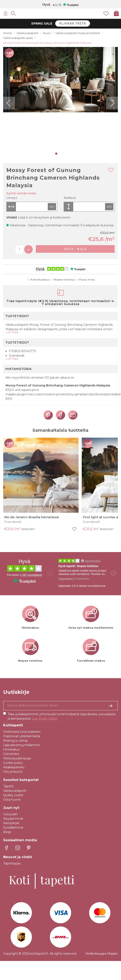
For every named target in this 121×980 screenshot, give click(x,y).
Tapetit (8, 786)
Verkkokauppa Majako (102, 954)
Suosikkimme (13, 827)
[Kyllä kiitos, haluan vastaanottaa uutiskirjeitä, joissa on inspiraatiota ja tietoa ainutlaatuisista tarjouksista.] (60, 706)
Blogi (7, 832)
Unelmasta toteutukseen (22, 732)
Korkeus (70, 198)
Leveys (12, 198)
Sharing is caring (15, 741)
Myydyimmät (13, 819)
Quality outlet (13, 795)
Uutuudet (10, 814)
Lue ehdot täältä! (45, 719)
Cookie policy (13, 763)
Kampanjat (11, 823)
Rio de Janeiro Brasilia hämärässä (32, 517)
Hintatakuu (11, 749)
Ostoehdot (11, 754)
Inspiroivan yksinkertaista (22, 736)
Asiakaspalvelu (14, 767)
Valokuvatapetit (15, 791)
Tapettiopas (12, 863)
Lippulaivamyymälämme (22, 745)
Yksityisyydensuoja (17, 758)
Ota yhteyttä (13, 772)
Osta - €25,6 (75, 249)
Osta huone (12, 800)
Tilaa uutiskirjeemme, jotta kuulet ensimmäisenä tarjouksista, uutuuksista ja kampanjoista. (62, 716)
